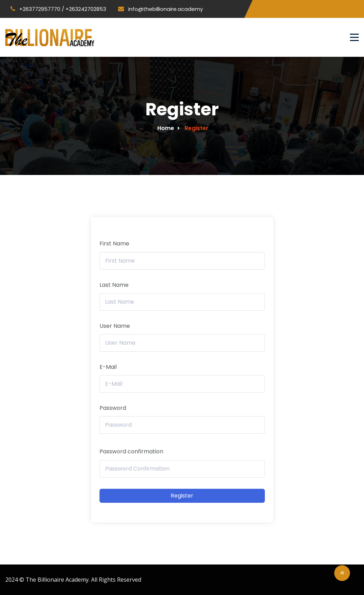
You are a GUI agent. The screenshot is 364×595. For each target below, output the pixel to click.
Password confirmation (131, 451)
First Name (114, 244)
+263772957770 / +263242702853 (58, 9)
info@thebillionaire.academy (160, 9)
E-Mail (108, 367)
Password (113, 408)
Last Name (114, 285)
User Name (115, 326)
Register (182, 496)
